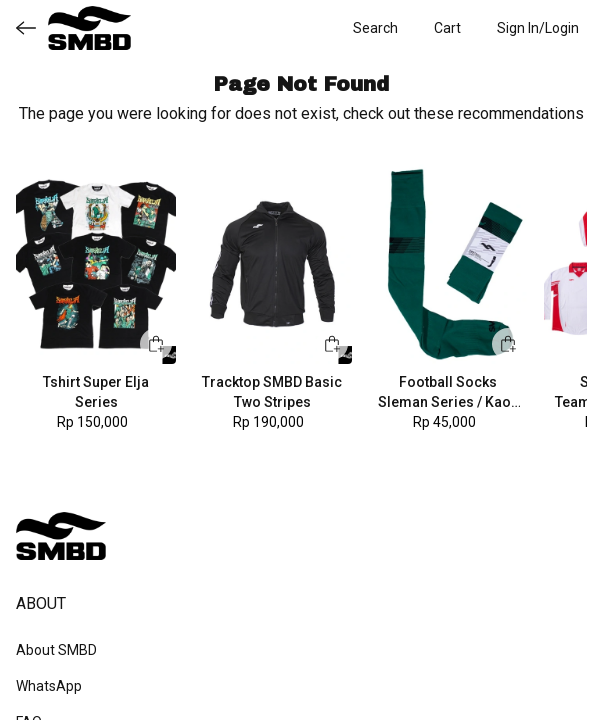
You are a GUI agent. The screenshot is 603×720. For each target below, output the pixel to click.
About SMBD (56, 650)
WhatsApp (49, 686)
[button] (447, 28)
